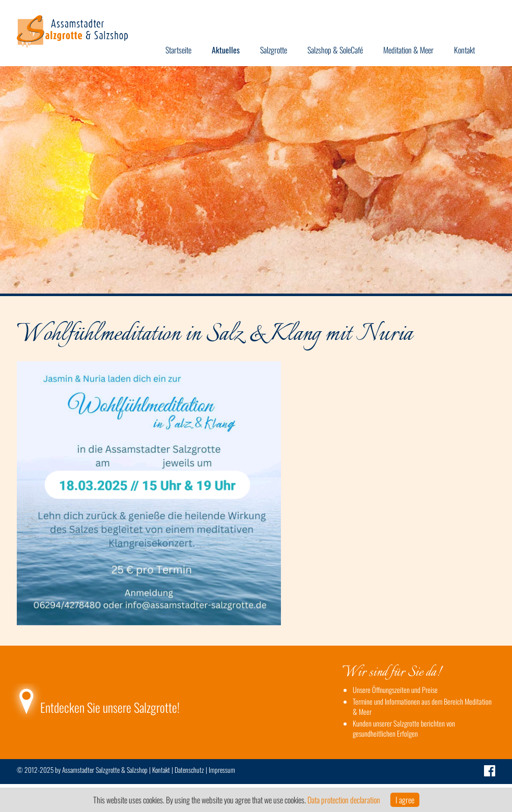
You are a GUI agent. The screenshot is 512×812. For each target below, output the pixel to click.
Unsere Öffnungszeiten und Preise (395, 690)
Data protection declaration (344, 800)
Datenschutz (189, 770)
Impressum (222, 770)
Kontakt (161, 770)
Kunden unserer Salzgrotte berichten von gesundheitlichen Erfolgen (404, 728)
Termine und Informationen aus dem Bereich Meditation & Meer (422, 706)
